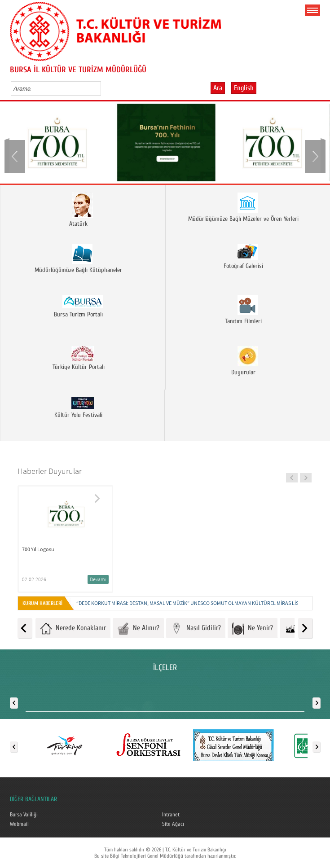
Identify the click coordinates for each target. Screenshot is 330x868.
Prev (16, 156)
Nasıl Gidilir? (196, 629)
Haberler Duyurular (50, 471)
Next (314, 156)
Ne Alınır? (138, 629)
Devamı (98, 579)
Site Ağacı (173, 824)
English (244, 88)
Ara (218, 88)
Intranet (171, 815)
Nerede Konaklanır (73, 629)
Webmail (19, 824)
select (103, 88)
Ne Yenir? (253, 629)
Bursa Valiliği (24, 815)
